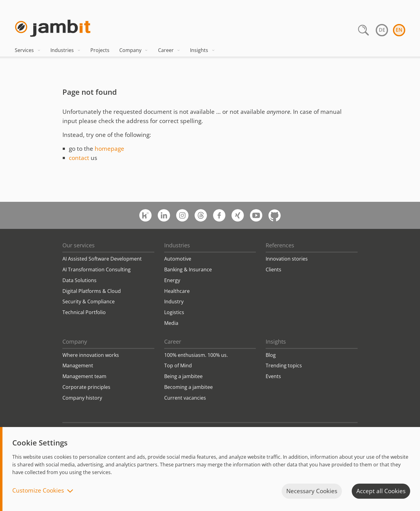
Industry (174, 301)
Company (134, 50)
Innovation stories (287, 259)
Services (28, 50)
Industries (65, 50)
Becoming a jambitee (188, 387)
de (382, 30)
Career (169, 50)
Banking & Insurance (188, 269)
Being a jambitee (183, 376)
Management (78, 365)
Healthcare (177, 291)
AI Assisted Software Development (102, 259)
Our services (79, 245)
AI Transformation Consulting (97, 269)
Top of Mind (178, 365)
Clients (273, 269)
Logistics (174, 312)
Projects (100, 50)
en (399, 30)
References (280, 245)
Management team (84, 376)
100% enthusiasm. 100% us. (196, 355)
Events (273, 376)
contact (79, 158)
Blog (271, 355)
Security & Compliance (89, 301)
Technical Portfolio (84, 312)
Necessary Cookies (312, 491)
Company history (82, 398)
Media (171, 323)
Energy (172, 280)
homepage (109, 149)
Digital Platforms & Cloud (92, 291)
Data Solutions (79, 280)
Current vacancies (185, 398)
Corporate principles (86, 387)
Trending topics (284, 365)
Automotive (178, 259)
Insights (202, 50)
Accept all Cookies (381, 491)
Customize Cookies (38, 491)
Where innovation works (91, 355)
